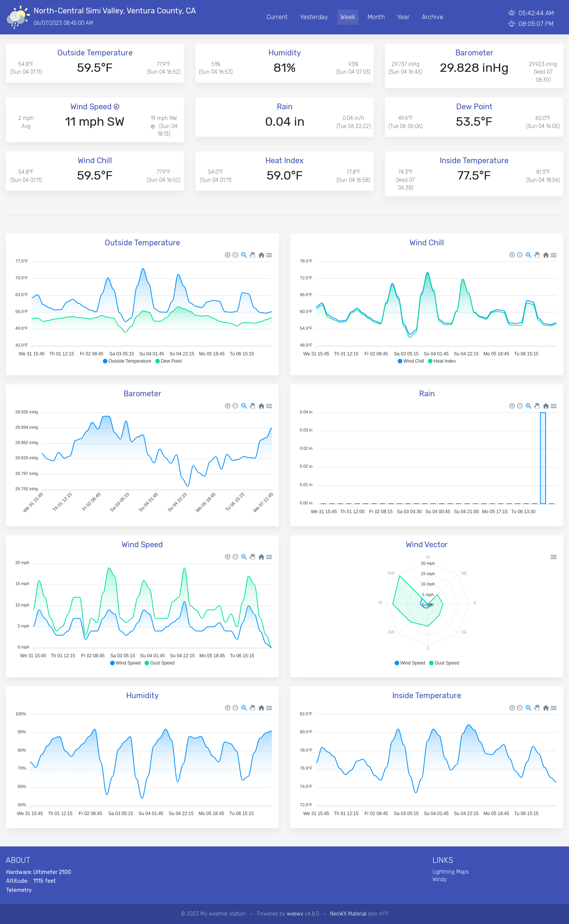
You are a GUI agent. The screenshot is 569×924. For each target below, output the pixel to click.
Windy (440, 879)
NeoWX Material (348, 914)
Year (403, 17)
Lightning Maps (451, 872)
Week (348, 17)
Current (277, 17)
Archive (432, 17)
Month (376, 17)
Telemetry (19, 890)
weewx (295, 914)
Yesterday (314, 17)
